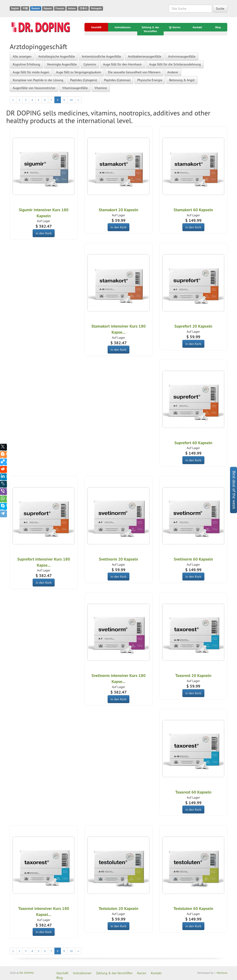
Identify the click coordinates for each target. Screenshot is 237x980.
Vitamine (101, 88)
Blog (218, 27)
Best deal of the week (234, 490)
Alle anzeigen (22, 56)
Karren (175, 27)
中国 (25, 8)
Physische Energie (150, 80)
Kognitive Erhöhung (26, 64)
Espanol (48, 8)
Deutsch (36, 8)
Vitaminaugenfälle (75, 88)
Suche (220, 9)
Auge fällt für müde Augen (31, 72)
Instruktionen (123, 27)
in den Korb (44, 233)
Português (96, 8)
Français (60, 8)
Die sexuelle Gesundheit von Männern (134, 72)
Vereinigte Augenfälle (62, 64)
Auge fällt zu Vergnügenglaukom (78, 72)
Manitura (222, 973)
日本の (83, 8)
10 (71, 100)
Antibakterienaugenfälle (145, 56)
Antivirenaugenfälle (182, 56)
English (15, 8)
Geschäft (96, 27)
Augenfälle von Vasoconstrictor (34, 88)
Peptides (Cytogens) (84, 80)
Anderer (173, 72)
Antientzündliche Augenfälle (101, 56)
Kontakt (197, 27)
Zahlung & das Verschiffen (150, 29)
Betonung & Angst (182, 80)
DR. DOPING (27, 973)
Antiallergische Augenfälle (57, 56)
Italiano (72, 8)
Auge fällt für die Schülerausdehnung (175, 64)
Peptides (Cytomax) (117, 80)
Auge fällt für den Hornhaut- (123, 64)
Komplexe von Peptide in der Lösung (38, 80)
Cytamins (90, 64)
